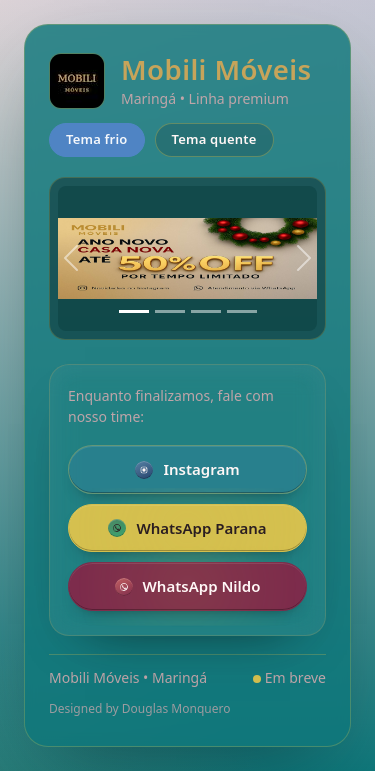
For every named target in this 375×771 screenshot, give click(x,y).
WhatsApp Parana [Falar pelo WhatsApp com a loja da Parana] (187, 528)
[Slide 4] (242, 311)
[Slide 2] (170, 311)
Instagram (187, 469)
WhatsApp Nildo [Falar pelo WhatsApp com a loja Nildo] (188, 586)
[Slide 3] (206, 311)
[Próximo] (304, 259)
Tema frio (97, 139)
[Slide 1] (134, 311)
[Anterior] (70, 259)
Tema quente (214, 139)
